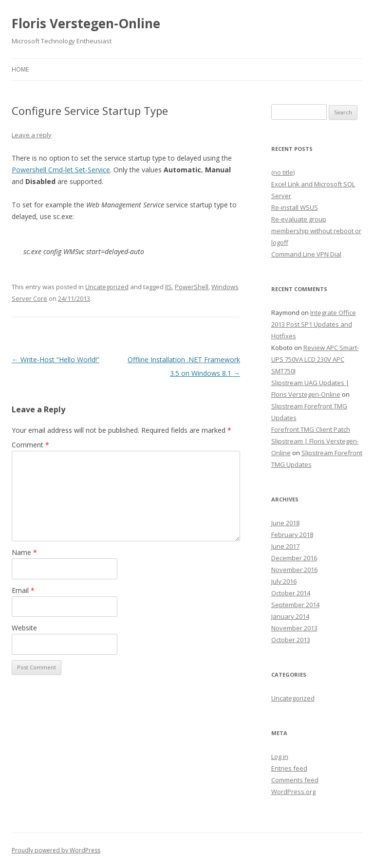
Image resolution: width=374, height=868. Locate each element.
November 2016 (294, 570)
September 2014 (295, 605)
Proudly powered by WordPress (56, 850)
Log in (280, 757)
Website (24, 628)
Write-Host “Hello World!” (56, 360)
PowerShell (192, 287)
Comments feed (295, 780)
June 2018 (285, 523)
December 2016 (294, 558)
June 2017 (285, 546)
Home (20, 69)
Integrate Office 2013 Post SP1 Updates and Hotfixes (314, 324)
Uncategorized (107, 287)
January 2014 (290, 616)
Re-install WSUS (295, 207)
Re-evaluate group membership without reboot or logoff (316, 231)
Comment (30, 445)
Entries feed (289, 768)
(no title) (283, 172)
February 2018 (292, 535)
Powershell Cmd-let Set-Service (61, 170)
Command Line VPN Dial (306, 254)
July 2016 (284, 581)
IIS (168, 287)
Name (24, 552)
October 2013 (291, 640)
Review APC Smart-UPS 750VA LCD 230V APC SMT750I (315, 359)
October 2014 (291, 593)
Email (23, 590)
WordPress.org (293, 792)
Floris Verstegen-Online (86, 23)
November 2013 (294, 628)
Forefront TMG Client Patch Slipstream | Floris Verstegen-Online (315, 441)
